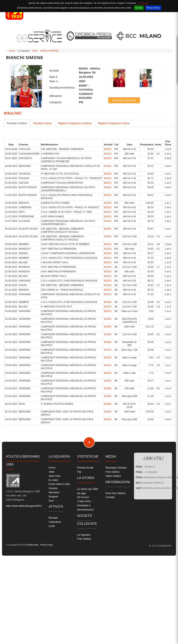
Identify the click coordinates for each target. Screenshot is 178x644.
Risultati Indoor (43, 123)
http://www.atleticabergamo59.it (24, 506)
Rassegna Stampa (124, 100)
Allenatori (54, 492)
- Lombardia (146, 472)
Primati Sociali (85, 468)
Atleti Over (55, 476)
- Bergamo (145, 467)
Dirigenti (53, 497)
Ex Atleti (53, 480)
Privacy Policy (153, 8)
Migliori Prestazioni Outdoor (75, 123)
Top (79, 472)
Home (12, 51)
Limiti (52, 526)
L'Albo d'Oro (84, 501)
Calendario (55, 522)
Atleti (35, 51)
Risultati (53, 518)
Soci (51, 501)
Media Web (33, 545)
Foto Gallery (84, 539)
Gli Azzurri (83, 497)
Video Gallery (113, 476)
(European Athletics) (150, 483)
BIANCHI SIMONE (49, 51)
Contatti (110, 497)
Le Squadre (84, 535)
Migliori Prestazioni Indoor (114, 123)
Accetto (139, 8)
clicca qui (143, 3)
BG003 (108, 149)
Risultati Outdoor (17, 123)
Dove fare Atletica (116, 493)
